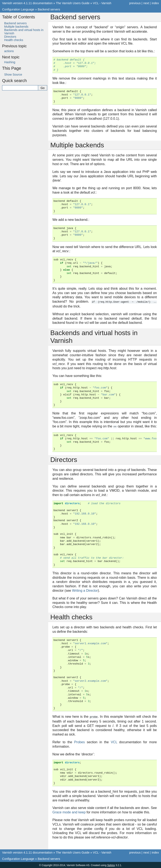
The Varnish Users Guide (73, 3)
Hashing (10, 62)
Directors (10, 37)
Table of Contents (19, 17)
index (155, 3)
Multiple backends (16, 27)
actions (9, 51)
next (146, 3)
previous (135, 3)
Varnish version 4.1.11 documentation (27, 3)
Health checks (14, 40)
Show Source (13, 75)
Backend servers (49, 9)
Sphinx (111, 865)
